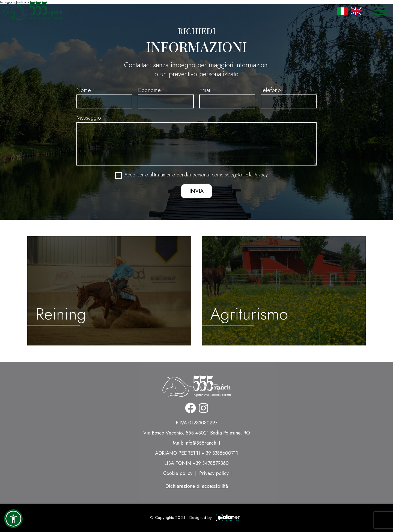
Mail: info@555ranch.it (196, 443)
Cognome (149, 90)
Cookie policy (178, 473)
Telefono (271, 90)
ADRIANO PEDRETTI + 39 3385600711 (196, 453)
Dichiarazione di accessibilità (197, 486)
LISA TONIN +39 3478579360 (196, 463)
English (356, 11)
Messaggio (89, 118)
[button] (13, 519)
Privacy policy (214, 473)
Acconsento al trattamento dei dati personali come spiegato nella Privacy (196, 175)
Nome (84, 90)
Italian (343, 11)
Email (205, 90)
